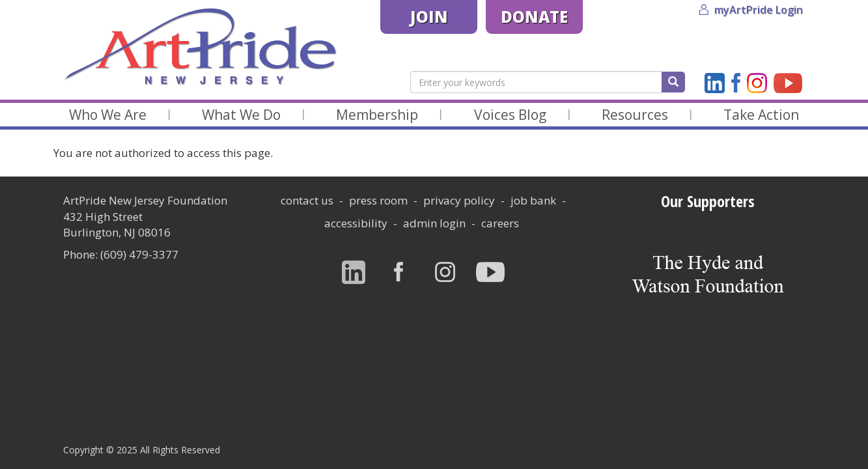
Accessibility (356, 223)
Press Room (378, 200)
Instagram (757, 83)
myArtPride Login (759, 10)
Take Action (761, 115)
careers (500, 223)
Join (429, 17)
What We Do (241, 115)
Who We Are (108, 115)
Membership (377, 115)
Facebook (736, 83)
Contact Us (307, 200)
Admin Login (434, 223)
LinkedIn (715, 83)
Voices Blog (510, 115)
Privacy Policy (459, 200)
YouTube (788, 83)
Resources (635, 115)
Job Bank (533, 200)
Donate (534, 17)
